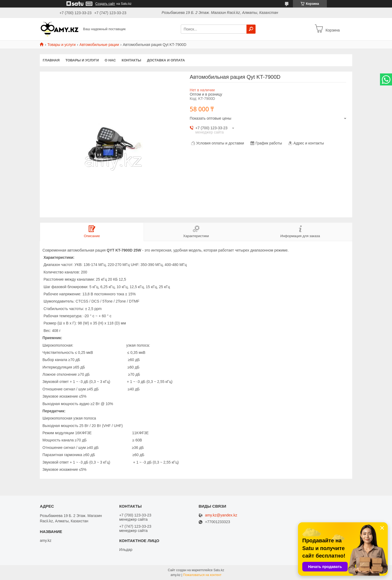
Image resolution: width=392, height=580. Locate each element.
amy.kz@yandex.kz (221, 515)
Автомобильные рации (99, 45)
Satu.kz (219, 570)
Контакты (132, 60)
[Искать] (251, 29)
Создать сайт (105, 4)
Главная (51, 60)
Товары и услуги (61, 45)
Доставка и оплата (166, 60)
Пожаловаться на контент (202, 575)
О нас (110, 60)
